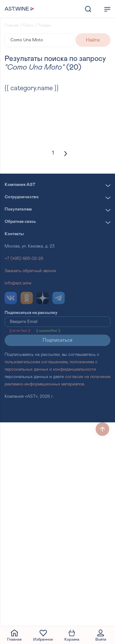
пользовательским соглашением (36, 362)
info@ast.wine (18, 283)
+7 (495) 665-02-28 (24, 259)
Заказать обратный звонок (30, 271)
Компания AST (20, 185)
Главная (11, 25)
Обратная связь (20, 222)
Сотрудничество (22, 197)
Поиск (28, 25)
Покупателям (18, 209)
